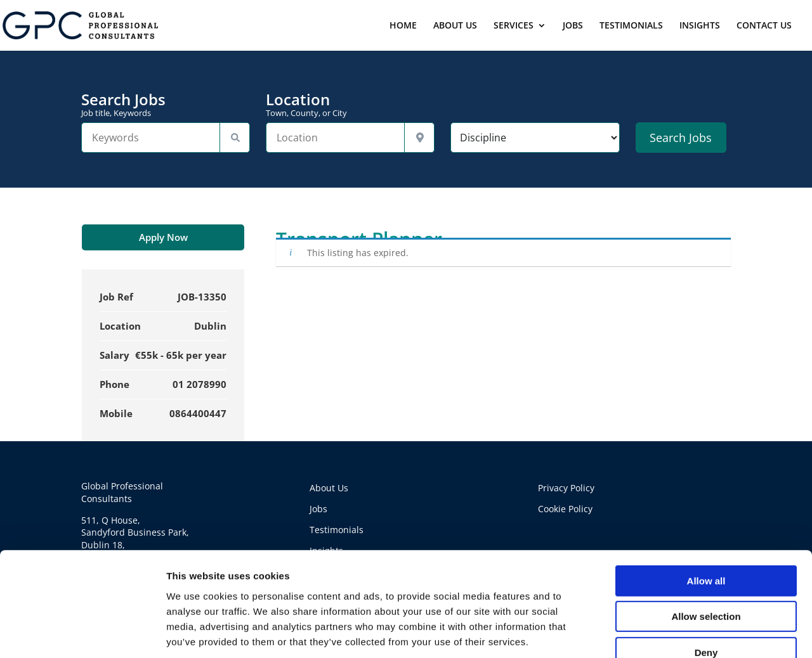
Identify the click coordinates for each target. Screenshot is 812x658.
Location (350, 105)
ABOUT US (455, 26)
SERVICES (514, 26)
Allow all (706, 506)
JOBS (573, 26)
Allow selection (706, 542)
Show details (666, 633)
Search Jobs (166, 105)
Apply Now (163, 237)
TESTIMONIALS (631, 26)
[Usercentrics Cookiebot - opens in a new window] (82, 633)
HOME (403, 26)
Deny (706, 578)
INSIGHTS (700, 26)
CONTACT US (764, 26)
